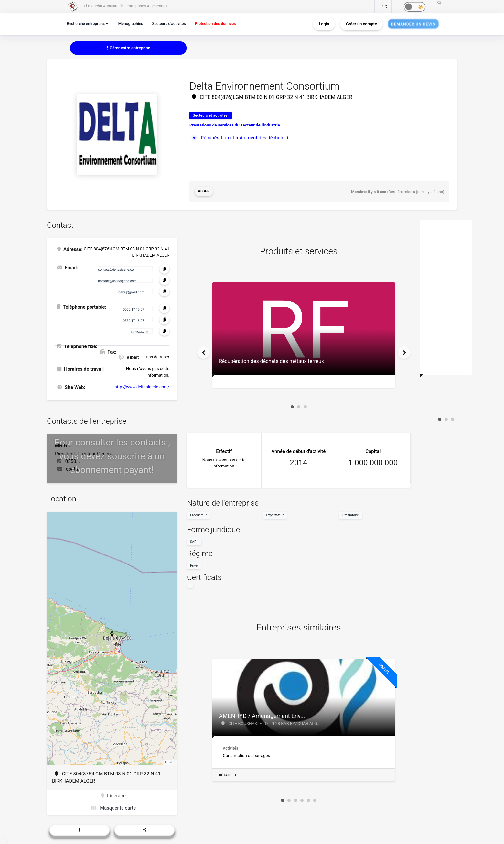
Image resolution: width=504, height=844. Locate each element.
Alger (204, 192)
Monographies (133, 23)
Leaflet (170, 762)
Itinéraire (113, 796)
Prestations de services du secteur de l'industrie (235, 125)
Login (324, 24)
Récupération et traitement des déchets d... (247, 138)
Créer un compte (361, 24)
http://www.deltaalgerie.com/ (142, 387)
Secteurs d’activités (172, 23)
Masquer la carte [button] (113, 808)
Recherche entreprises (87, 23)
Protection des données (220, 23)
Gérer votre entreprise (128, 48)
